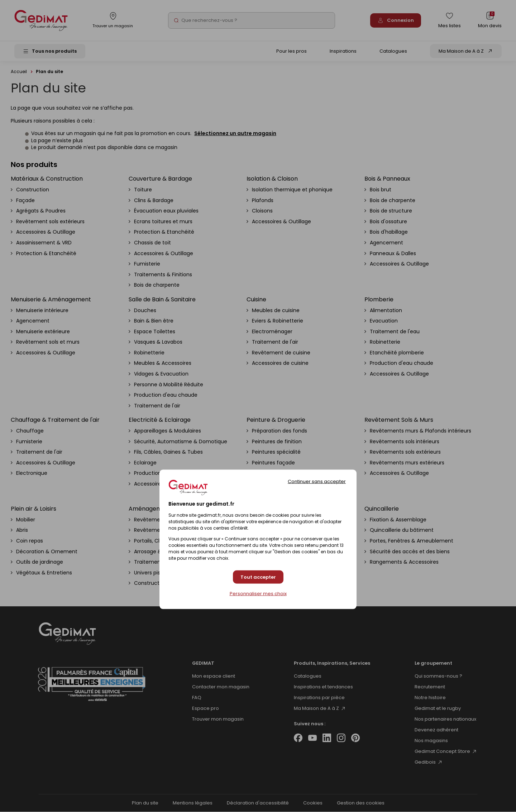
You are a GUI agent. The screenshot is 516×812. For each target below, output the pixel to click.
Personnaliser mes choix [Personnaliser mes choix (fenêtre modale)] (258, 594)
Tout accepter (258, 577)
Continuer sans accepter (317, 481)
